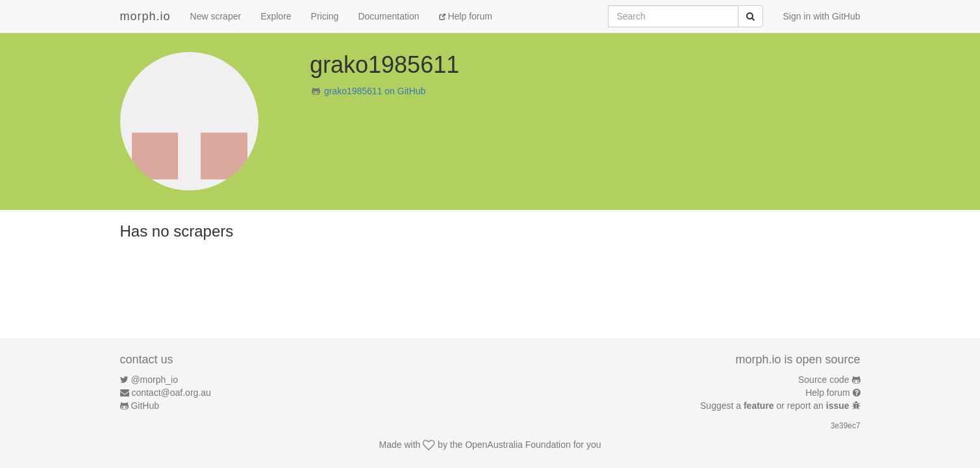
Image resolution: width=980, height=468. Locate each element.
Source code (824, 380)
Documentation (388, 16)
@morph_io (154, 380)
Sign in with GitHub (821, 16)
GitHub (145, 406)
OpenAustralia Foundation (518, 445)
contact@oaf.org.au (171, 393)
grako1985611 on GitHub (375, 91)
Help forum (466, 16)
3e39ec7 (846, 426)
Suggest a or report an (776, 406)
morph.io (145, 16)
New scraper (216, 16)
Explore (276, 16)
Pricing (325, 16)
